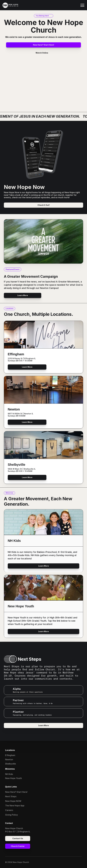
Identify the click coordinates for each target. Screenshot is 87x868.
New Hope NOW (13, 801)
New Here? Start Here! (16, 792)
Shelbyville (11, 764)
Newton (9, 759)
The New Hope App (15, 806)
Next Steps (11, 796)
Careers (9, 810)
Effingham (10, 755)
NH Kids (9, 774)
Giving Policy (11, 815)
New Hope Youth (13, 778)
